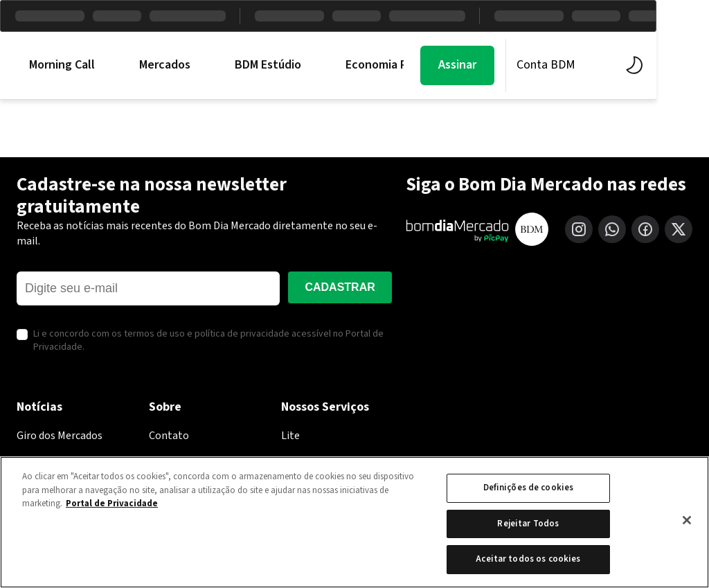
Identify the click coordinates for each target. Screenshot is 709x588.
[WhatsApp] (612, 229)
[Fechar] (687, 520)
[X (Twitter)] (679, 229)
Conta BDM (599, 65)
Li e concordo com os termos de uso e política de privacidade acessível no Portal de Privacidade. (208, 341)
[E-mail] (148, 288)
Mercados (165, 65)
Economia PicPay (390, 65)
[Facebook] (645, 229)
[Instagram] (579, 229)
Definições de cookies (529, 488)
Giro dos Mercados (60, 436)
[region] (354, 522)
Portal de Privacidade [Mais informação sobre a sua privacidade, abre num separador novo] (112, 504)
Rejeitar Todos (528, 524)
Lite (290, 436)
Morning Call (62, 65)
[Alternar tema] (683, 65)
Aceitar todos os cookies (528, 559)
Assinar (510, 65)
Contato (169, 436)
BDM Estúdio (268, 65)
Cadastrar (340, 287)
